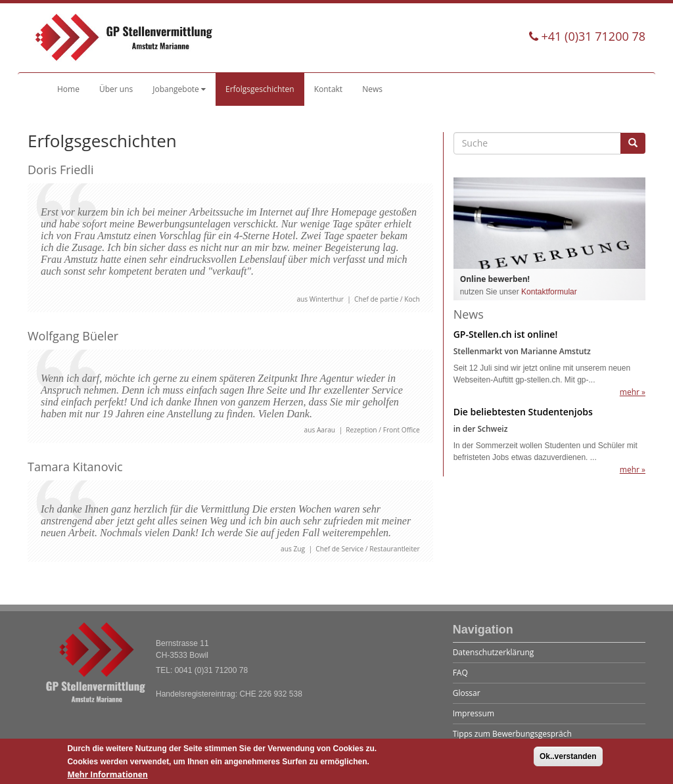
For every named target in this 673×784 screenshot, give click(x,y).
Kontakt (328, 89)
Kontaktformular (549, 292)
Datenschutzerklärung (494, 652)
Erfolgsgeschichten (260, 89)
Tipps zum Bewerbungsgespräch (512, 734)
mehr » (633, 392)
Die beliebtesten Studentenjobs (523, 412)
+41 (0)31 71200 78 (587, 36)
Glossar (467, 693)
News (372, 89)
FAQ (460, 673)
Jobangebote (179, 89)
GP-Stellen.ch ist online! (506, 334)
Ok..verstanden (568, 760)
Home (68, 89)
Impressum (474, 713)
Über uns (116, 89)
